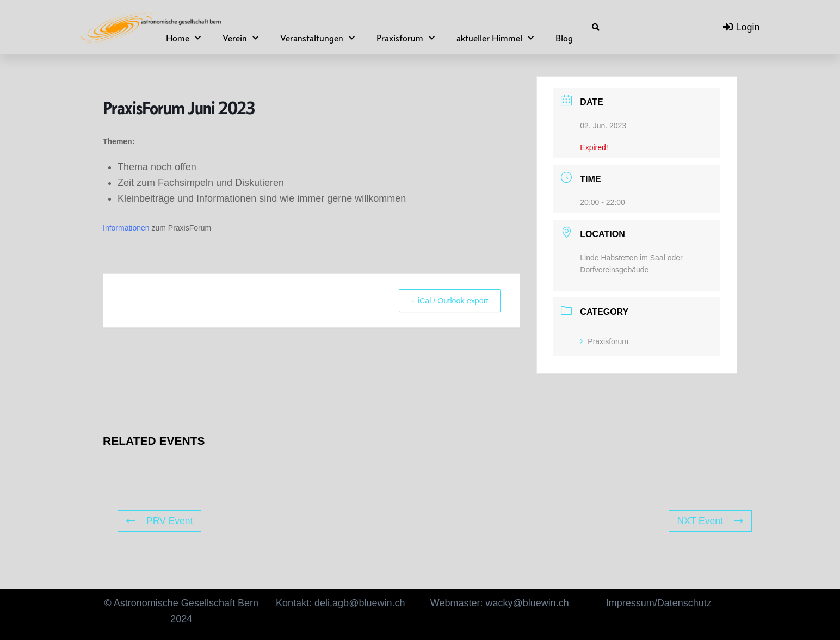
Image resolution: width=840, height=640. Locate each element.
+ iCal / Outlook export (445, 300)
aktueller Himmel (495, 38)
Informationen (126, 228)
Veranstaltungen (317, 38)
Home (183, 38)
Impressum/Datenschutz (659, 603)
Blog (564, 38)
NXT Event (710, 521)
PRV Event (160, 521)
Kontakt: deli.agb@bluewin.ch (340, 603)
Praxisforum (406, 38)
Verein (240, 38)
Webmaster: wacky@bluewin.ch (500, 603)
